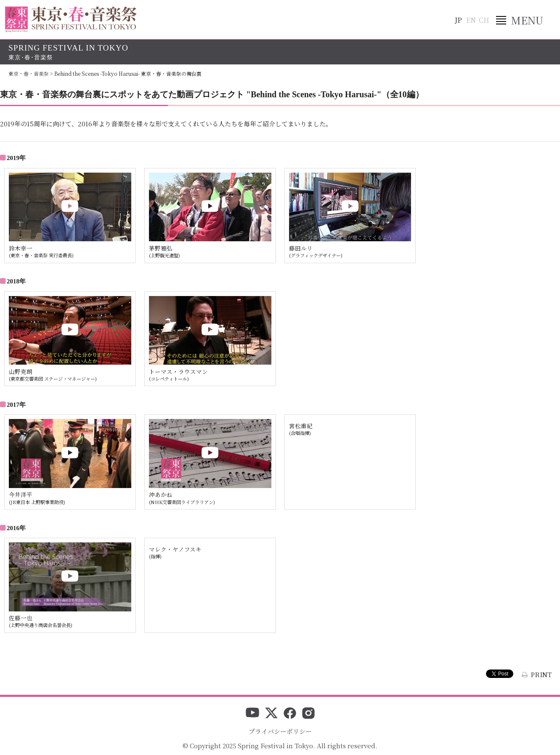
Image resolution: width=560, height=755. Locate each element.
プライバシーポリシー (280, 731)
